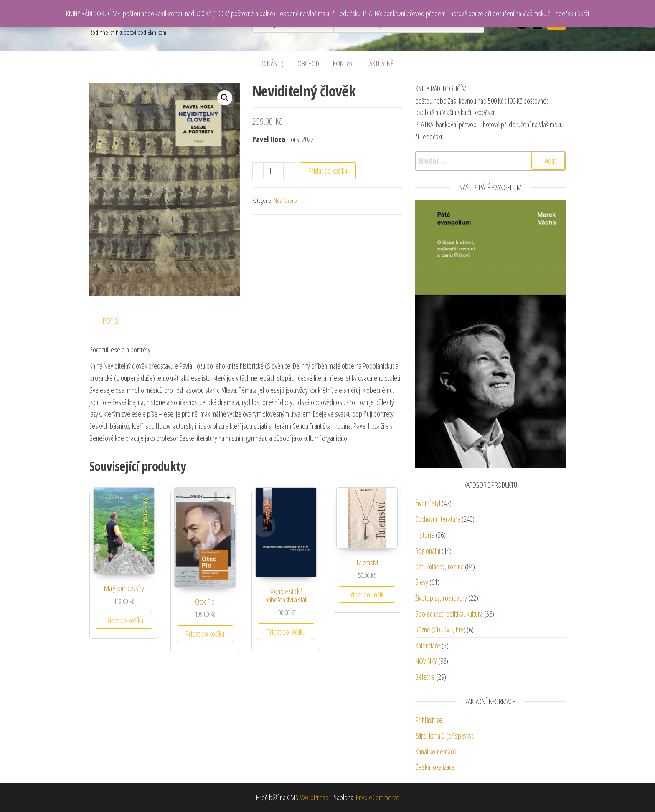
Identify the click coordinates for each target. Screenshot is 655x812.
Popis (110, 321)
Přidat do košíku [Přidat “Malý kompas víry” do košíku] (124, 620)
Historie (425, 535)
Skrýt (583, 13)
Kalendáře (428, 645)
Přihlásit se (429, 720)
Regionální (428, 551)
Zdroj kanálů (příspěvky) (444, 736)
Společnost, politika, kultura (449, 614)
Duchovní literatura (438, 519)
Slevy (422, 582)
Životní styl (428, 503)
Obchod (308, 63)
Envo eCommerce (378, 797)
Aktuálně (381, 63)
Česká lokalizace (435, 767)
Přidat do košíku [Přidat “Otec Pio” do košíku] (205, 634)
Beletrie (425, 677)
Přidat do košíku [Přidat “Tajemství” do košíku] (367, 594)
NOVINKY (426, 661)
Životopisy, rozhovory (441, 598)
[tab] (117, 321)
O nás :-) (273, 63)
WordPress (314, 797)
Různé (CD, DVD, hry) (440, 630)
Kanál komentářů (436, 751)
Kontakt (344, 63)
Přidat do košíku (328, 171)
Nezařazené (285, 201)
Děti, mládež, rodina (439, 567)
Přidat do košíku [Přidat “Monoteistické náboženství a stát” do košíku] (286, 632)
